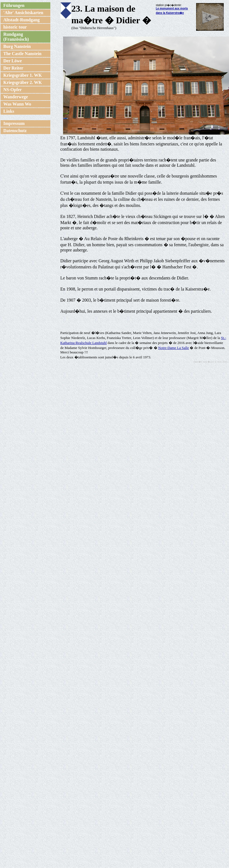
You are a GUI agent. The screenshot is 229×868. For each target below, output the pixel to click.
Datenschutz (15, 131)
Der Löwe (13, 61)
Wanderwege (16, 97)
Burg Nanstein (17, 46)
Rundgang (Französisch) (16, 37)
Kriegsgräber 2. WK (23, 82)
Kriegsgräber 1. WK (23, 75)
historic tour (15, 27)
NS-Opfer (13, 90)
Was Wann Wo (17, 104)
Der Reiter (13, 68)
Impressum (14, 123)
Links (9, 111)
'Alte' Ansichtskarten (23, 13)
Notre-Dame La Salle (174, 348)
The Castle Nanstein (22, 54)
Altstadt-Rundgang (22, 20)
